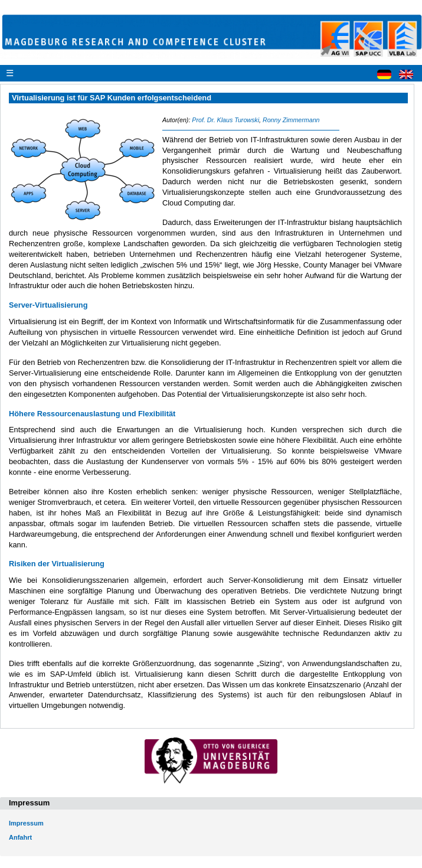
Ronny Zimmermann (291, 120)
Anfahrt (20, 837)
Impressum (26, 823)
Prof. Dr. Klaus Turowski (225, 120)
